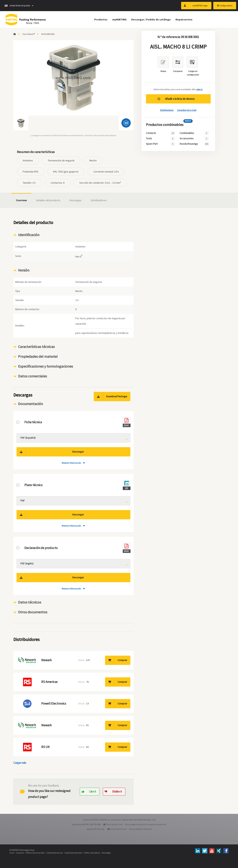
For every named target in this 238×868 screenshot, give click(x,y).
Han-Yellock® (29, 34)
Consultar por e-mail (187, 110)
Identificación (29, 235)
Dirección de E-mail (115, 824)
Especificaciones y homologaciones (45, 366)
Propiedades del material (38, 356)
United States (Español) (17, 6)
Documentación (30, 404)
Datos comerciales (32, 376)
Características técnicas (36, 347)
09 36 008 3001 (48, 34)
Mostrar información (71, 463)
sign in (199, 89)
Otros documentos (33, 612)
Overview (21, 200)
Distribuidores (167, 110)
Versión (24, 270)
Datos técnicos (30, 602)
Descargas (75, 200)
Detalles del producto (48, 200)
